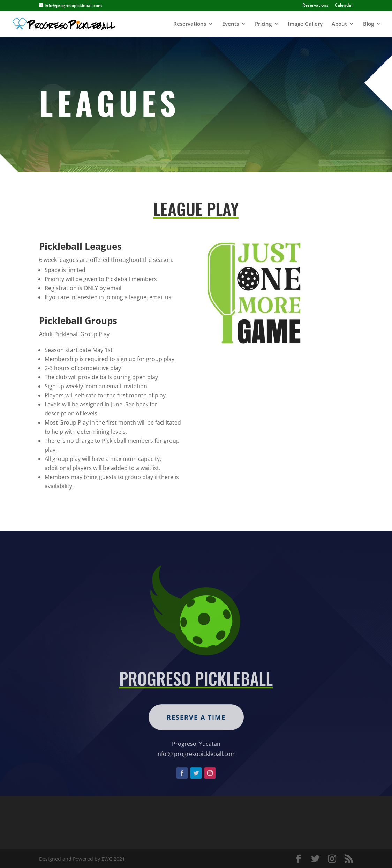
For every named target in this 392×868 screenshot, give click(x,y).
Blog (368, 24)
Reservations (315, 6)
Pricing (263, 24)
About (339, 24)
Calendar (344, 6)
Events (231, 24)
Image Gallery (305, 24)
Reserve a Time (196, 736)
